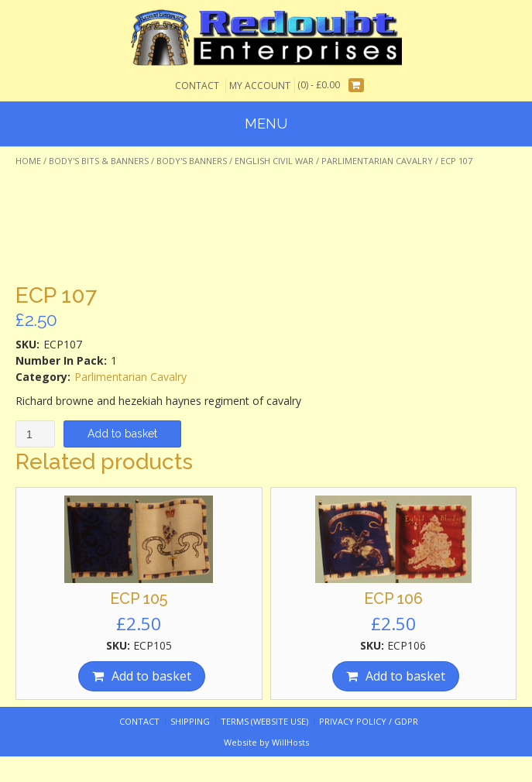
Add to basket (122, 434)
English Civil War (274, 161)
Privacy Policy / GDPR (369, 721)
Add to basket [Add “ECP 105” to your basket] (151, 676)
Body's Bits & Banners (99, 161)
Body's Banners (192, 161)
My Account (260, 86)
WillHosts (290, 742)
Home (28, 161)
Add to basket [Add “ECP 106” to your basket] (405, 676)
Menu (266, 123)
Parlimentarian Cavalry (377, 161)
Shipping (190, 721)
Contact (197, 86)
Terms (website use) (264, 721)
